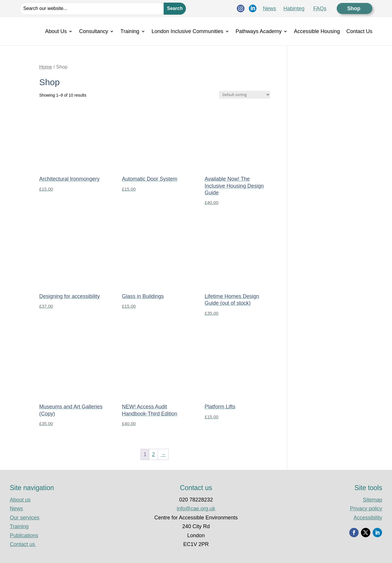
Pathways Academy (259, 31)
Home (46, 67)
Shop (355, 8)
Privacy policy (366, 509)
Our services (24, 518)
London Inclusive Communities (188, 31)
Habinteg (294, 8)
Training (130, 31)
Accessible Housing (317, 31)
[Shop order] (245, 95)
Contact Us (359, 31)
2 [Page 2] (153, 454)
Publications (24, 535)
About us (20, 500)
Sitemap (372, 500)
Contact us (23, 544)
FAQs (320, 8)
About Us (56, 31)
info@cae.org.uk (196, 509)
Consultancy (94, 31)
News (269, 8)
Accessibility (368, 518)
